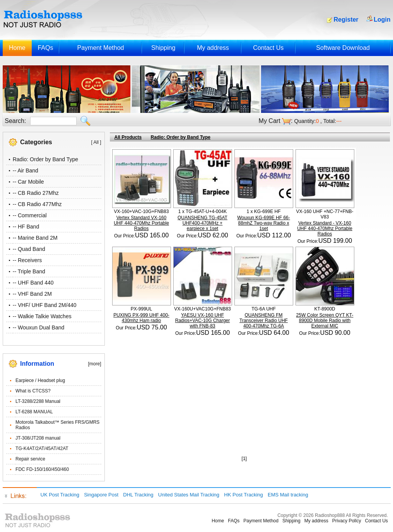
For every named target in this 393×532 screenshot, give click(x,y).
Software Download (343, 48)
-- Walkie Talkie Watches (42, 316)
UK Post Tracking (60, 495)
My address (213, 48)
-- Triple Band (29, 271)
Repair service (30, 459)
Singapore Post (101, 495)
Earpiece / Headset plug (40, 380)
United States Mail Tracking (189, 495)
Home (17, 48)
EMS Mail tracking (288, 495)
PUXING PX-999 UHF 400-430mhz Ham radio (141, 318)
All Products (128, 137)
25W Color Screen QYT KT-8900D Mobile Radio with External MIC (325, 321)
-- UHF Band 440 (33, 283)
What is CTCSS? (33, 391)
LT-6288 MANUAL (34, 412)
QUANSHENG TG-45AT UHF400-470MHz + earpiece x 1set (202, 223)
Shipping (163, 48)
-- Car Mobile (28, 182)
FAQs (45, 48)
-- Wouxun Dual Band (39, 327)
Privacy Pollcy (347, 521)
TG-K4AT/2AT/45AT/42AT (42, 448)
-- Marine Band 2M (35, 238)
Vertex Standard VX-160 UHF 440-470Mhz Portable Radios (141, 223)
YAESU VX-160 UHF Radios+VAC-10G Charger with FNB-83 (203, 321)
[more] (94, 364)
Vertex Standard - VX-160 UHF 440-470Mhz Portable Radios (325, 228)
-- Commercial (30, 215)
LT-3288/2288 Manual (38, 401)
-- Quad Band (29, 249)
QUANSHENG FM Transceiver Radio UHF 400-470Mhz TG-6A (264, 321)
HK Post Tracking (243, 495)
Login (382, 20)
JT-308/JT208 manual (38, 438)
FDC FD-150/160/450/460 (42, 469)
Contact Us (268, 48)
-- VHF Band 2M (32, 294)
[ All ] (96, 142)
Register (346, 20)
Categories (36, 142)
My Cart (270, 121)
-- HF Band (26, 227)
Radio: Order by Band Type (45, 159)
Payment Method (100, 48)
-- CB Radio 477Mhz (37, 204)
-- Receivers (27, 260)
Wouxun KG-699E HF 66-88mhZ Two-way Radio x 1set (264, 223)
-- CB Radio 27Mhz (36, 193)
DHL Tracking (138, 495)
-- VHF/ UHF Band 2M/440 (45, 305)
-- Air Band (26, 171)
